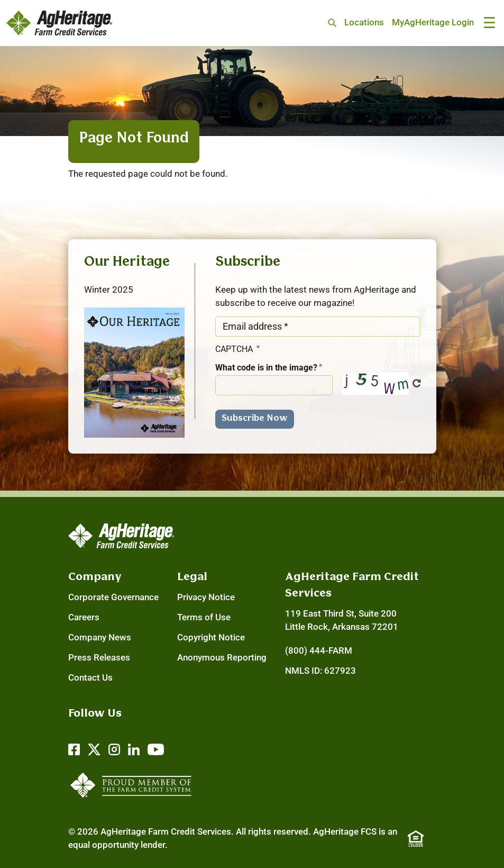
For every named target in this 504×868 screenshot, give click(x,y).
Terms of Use (204, 617)
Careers (84, 617)
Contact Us (90, 678)
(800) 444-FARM (319, 651)
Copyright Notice (211, 638)
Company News (100, 638)
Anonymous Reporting (222, 658)
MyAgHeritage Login (433, 22)
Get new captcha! (417, 383)
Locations (364, 22)
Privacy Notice (206, 597)
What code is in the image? (266, 368)
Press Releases (99, 658)
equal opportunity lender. (118, 845)
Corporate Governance (113, 597)
